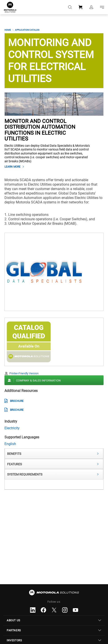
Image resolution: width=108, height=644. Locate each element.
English (10, 444)
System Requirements (25, 474)
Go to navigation (102, 7)
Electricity (12, 428)
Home (8, 30)
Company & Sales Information (38, 380)
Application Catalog (27, 30)
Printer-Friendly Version (24, 373)
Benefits (14, 454)
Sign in (91, 7)
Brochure (17, 401)
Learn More (12, 167)
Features (14, 464)
